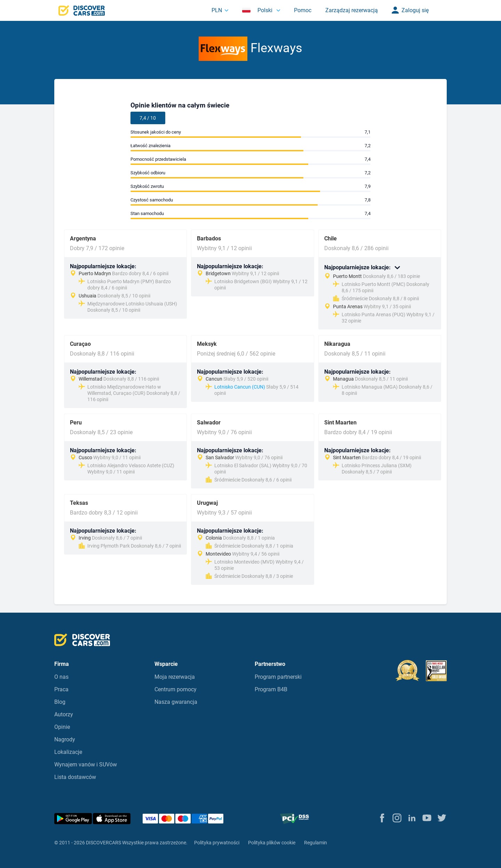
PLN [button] (217, 10)
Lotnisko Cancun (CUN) (240, 387)
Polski (258, 10)
